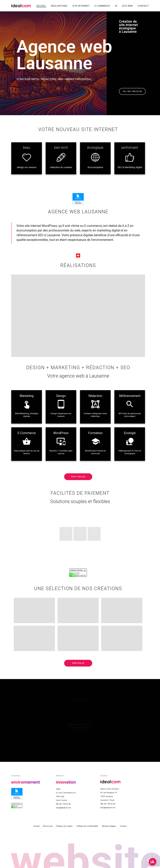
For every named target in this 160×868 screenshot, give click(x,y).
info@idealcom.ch (63, 808)
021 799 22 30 (65, 804)
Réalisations (59, 6)
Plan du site (48, 826)
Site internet (81, 6)
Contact (143, 6)
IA (116, 6)
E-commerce (102, 6)
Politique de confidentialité (87, 826)
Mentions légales (109, 826)
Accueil (41, 6)
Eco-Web (127, 6)
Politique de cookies (64, 826)
